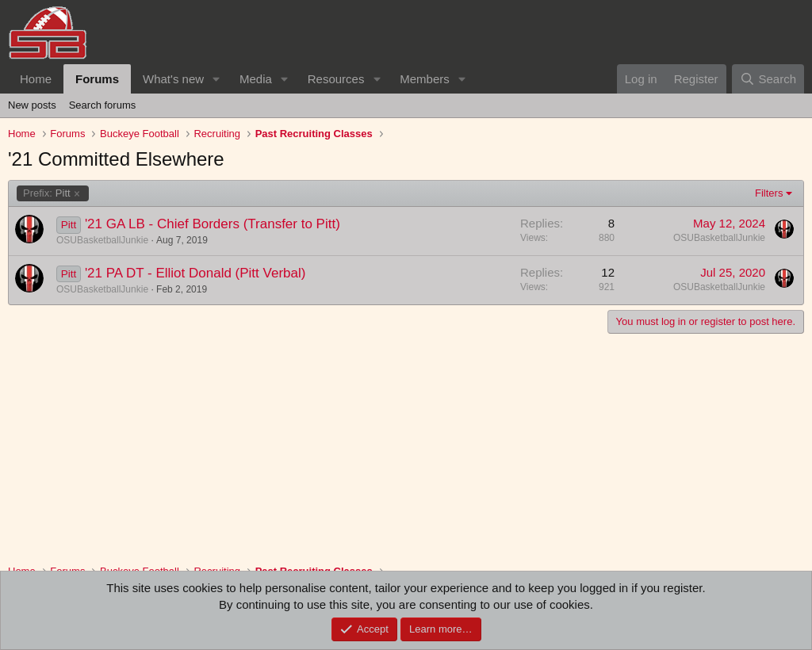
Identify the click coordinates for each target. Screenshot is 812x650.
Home (36, 79)
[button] (216, 79)
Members (425, 79)
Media (256, 79)
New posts (32, 105)
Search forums (103, 105)
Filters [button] (769, 193)
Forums (97, 79)
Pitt (47, 193)
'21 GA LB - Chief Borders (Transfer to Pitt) (213, 224)
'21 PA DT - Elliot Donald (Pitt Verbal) (195, 273)
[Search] (768, 79)
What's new (173, 79)
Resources (336, 79)
